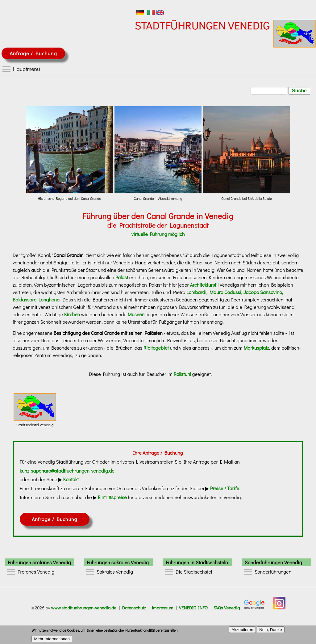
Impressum (162, 608)
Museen (136, 314)
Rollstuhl (182, 374)
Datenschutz (134, 608)
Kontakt (71, 479)
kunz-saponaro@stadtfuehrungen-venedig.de (67, 471)
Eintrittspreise (112, 497)
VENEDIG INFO (193, 608)
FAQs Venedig (227, 608)
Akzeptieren (242, 631)
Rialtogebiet (156, 348)
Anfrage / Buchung (33, 53)
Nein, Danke (270, 631)
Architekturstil (204, 285)
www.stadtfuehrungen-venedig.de (84, 608)
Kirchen (72, 314)
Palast (122, 277)
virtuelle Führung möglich (158, 234)
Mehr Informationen (52, 641)
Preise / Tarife (225, 488)
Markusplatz (256, 348)
